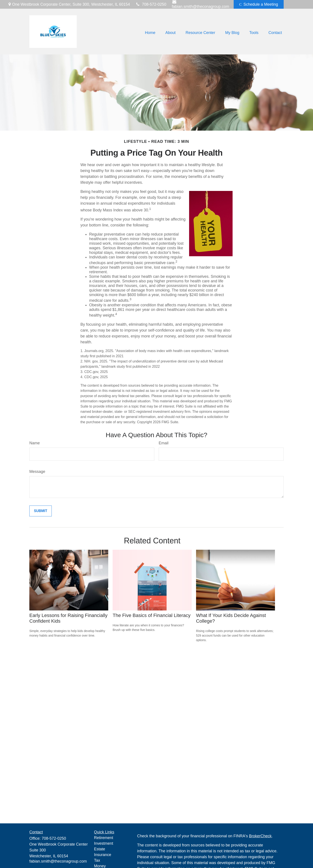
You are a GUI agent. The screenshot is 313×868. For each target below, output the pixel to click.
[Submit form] (41, 511)
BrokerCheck (260, 836)
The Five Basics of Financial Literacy (152, 615)
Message (37, 472)
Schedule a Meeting (259, 4)
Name (35, 443)
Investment (104, 843)
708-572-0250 (151, 4)
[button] (150, 33)
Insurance (103, 855)
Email (164, 443)
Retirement (104, 838)
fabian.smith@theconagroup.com (58, 861)
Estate (100, 849)
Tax (97, 860)
